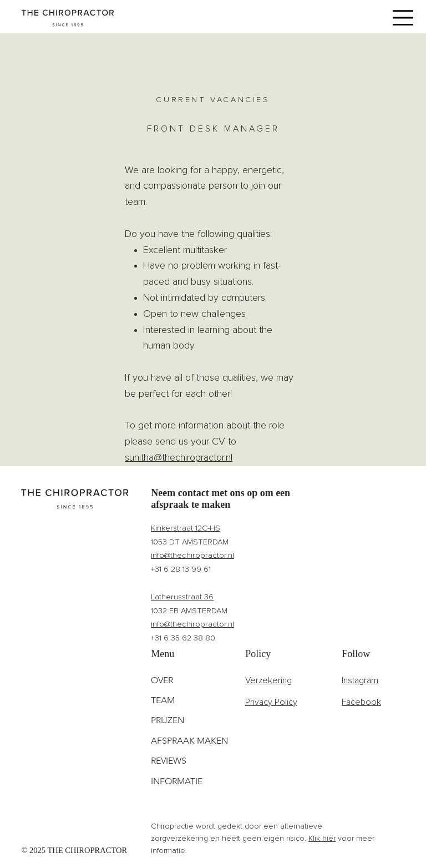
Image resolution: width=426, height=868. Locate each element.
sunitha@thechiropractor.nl (179, 458)
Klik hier (322, 839)
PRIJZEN (168, 720)
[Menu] (403, 17)
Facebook (361, 702)
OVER (162, 680)
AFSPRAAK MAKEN (189, 741)
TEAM (163, 700)
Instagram (360, 680)
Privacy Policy (271, 702)
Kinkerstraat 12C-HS (186, 528)
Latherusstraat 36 (182, 597)
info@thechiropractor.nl (192, 555)
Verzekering (268, 680)
